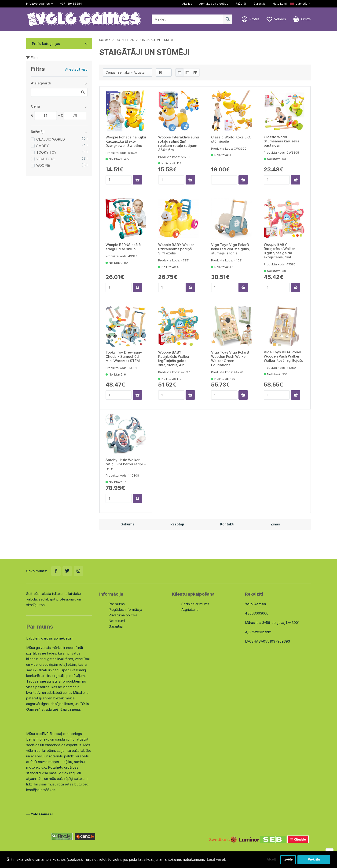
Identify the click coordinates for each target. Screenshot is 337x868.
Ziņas (275, 524)
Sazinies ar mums (195, 604)
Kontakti (227, 524)
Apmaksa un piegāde (214, 4)
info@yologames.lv (40, 4)
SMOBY (42, 146)
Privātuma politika (123, 615)
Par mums (117, 604)
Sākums (105, 40)
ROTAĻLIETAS (125, 40)
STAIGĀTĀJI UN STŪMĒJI (156, 40)
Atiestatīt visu (76, 69)
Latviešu (299, 4)
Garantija (260, 4)
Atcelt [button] (271, 860)
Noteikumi (280, 4)
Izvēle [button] (288, 860)
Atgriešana (190, 609)
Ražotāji (241, 4)
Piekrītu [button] (314, 860)
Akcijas (187, 4)
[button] (300, 4)
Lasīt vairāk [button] (216, 859)
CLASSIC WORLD (51, 139)
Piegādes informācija (125, 609)
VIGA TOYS (45, 159)
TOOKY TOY (46, 152)
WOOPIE (43, 165)
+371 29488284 (71, 4)
